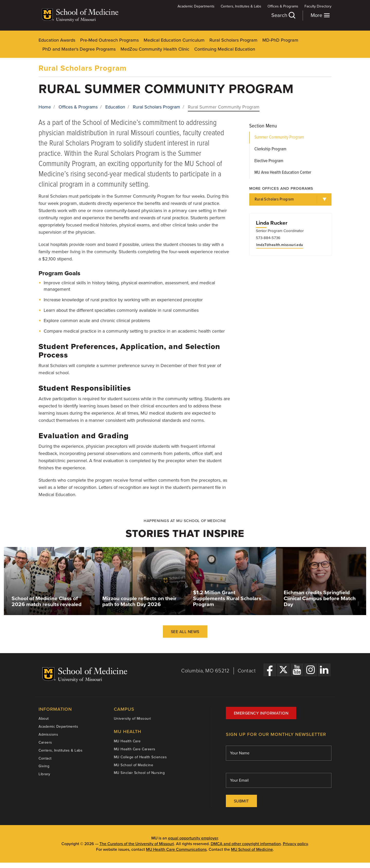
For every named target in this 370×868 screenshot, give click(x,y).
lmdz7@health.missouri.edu (280, 245)
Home (45, 107)
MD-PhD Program (280, 40)
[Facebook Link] (270, 670)
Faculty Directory (318, 6)
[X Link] (283, 670)
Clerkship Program (270, 149)
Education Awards (57, 40)
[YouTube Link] (297, 670)
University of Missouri (132, 719)
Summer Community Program (279, 137)
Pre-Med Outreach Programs (109, 40)
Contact (247, 671)
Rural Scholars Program (233, 40)
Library (44, 774)
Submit (241, 801)
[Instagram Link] (311, 670)
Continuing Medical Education (225, 49)
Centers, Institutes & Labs (241, 6)
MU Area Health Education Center (283, 173)
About (44, 719)
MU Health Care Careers (135, 749)
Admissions (48, 734)
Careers (45, 742)
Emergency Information (261, 713)
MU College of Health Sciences (140, 757)
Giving (44, 766)
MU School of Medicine (134, 765)
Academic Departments (196, 6)
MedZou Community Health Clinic (155, 49)
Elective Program (269, 161)
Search (283, 15)
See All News (185, 632)
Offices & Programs (283, 6)
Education (115, 107)
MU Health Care (127, 741)
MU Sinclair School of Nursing (139, 773)
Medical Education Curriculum (174, 40)
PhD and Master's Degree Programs (79, 49)
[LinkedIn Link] (324, 670)
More (320, 15)
